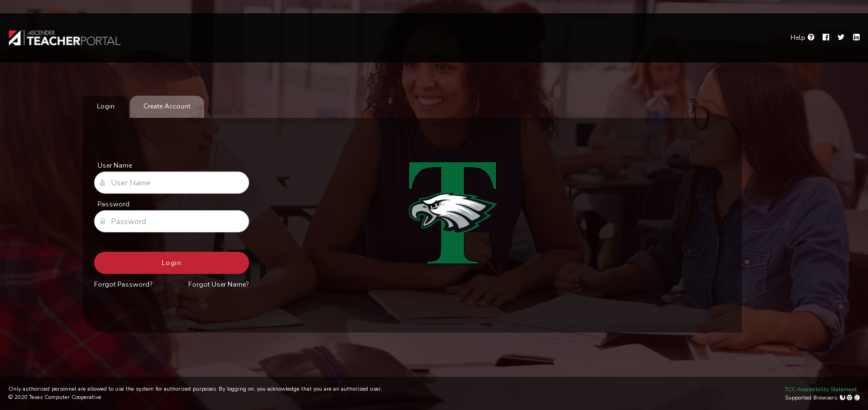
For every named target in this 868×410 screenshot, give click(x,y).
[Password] (172, 221)
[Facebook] (826, 38)
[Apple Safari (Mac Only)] (857, 398)
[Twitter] (841, 38)
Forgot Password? (123, 284)
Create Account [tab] (167, 106)
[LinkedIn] (856, 38)
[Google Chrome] (851, 398)
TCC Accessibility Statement (821, 390)
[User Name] (172, 183)
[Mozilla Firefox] (843, 398)
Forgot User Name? (219, 284)
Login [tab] (106, 106)
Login (172, 263)
